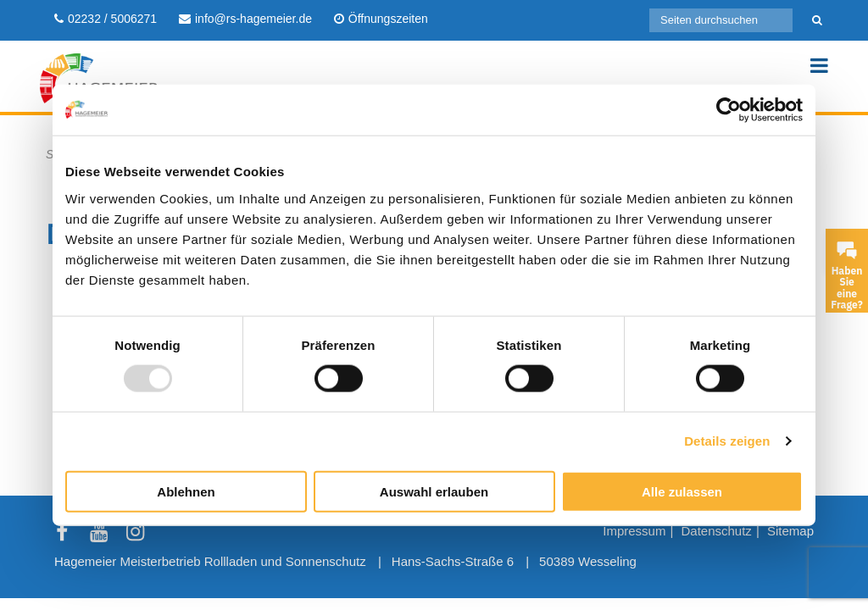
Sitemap (790, 531)
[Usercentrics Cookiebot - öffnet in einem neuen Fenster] (729, 110)
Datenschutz (716, 531)
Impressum (634, 531)
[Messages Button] (847, 250)
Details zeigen (727, 441)
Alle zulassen (682, 491)
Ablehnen (186, 491)
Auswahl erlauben (434, 491)
